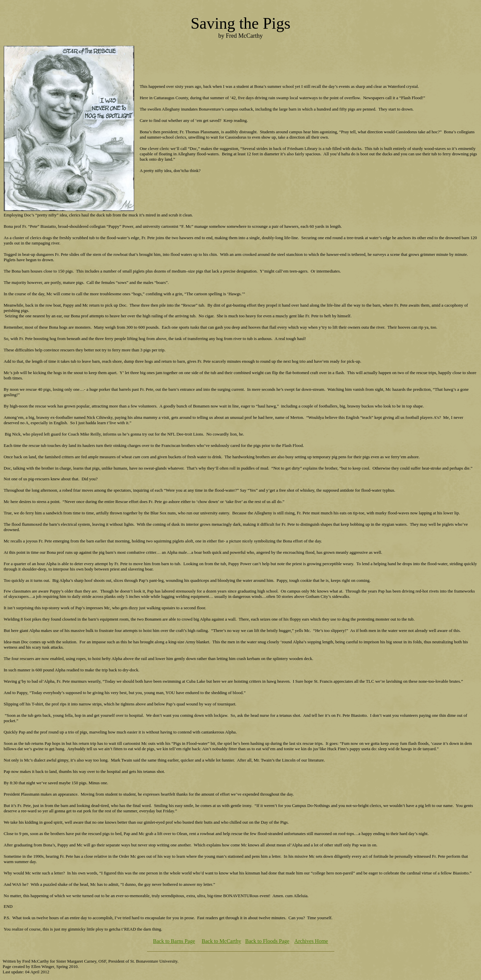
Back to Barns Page (174, 941)
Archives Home (311, 941)
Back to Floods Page (267, 941)
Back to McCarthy (221, 941)
